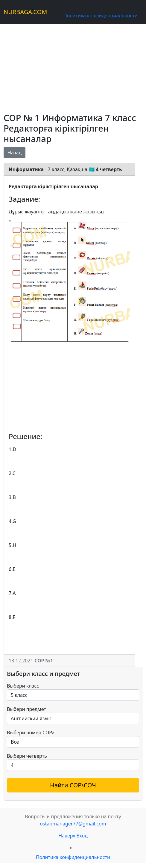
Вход (82, 836)
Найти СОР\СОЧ (73, 785)
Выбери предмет (26, 709)
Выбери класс (23, 686)
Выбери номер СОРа (31, 733)
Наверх (67, 836)
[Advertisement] (73, 66)
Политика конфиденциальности (101, 16)
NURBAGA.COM (25, 12)
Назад (15, 153)
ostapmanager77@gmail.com (73, 824)
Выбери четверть (27, 756)
